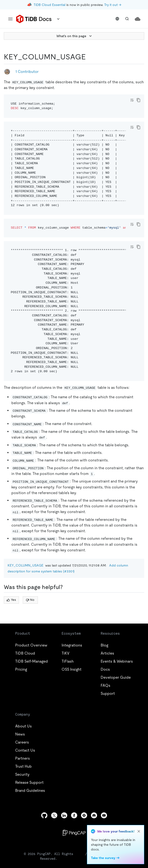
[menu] (10, 19)
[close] (139, 831)
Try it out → (113, 5)
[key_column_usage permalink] (90, 57)
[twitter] (54, 815)
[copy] (139, 100)
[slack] (84, 815)
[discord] (94, 815)
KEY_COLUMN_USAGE (25, 565)
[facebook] (74, 815)
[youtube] (104, 815)
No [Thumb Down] (30, 600)
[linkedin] (64, 815)
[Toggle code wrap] (132, 100)
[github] (44, 815)
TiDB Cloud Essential (49, 5)
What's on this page (75, 36)
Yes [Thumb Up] (11, 600)
